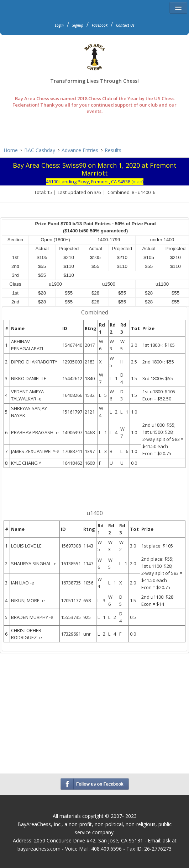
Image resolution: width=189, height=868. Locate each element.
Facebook (100, 25)
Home (11, 150)
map (138, 182)
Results (113, 150)
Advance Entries (80, 150)
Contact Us (125, 25)
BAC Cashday (40, 150)
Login (59, 25)
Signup (78, 25)
